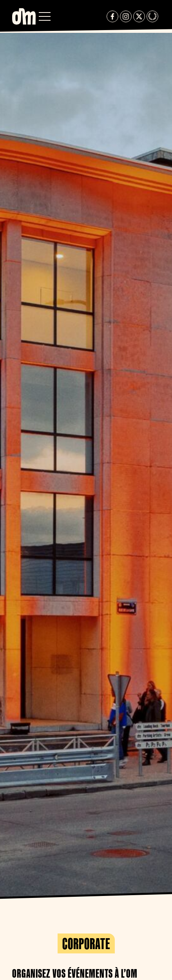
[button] (45, 16)
